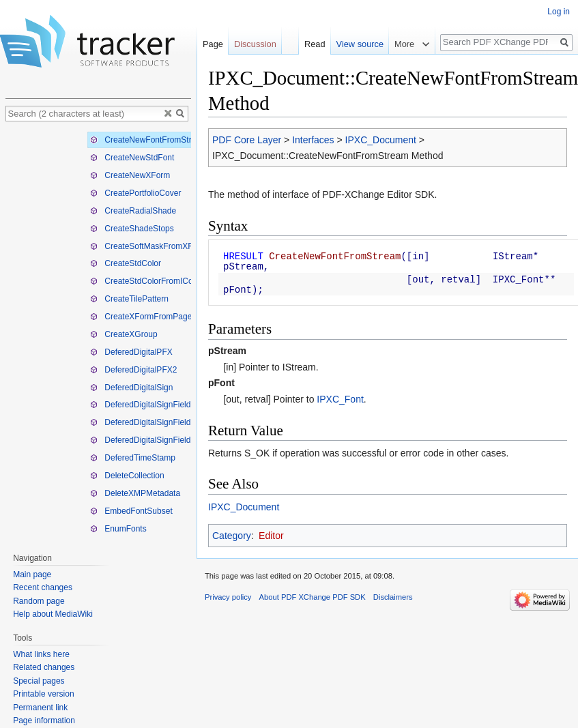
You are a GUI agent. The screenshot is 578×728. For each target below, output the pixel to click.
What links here (41, 654)
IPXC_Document (381, 140)
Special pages (39, 681)
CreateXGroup (124, 334)
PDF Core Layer (247, 140)
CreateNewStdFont (132, 158)
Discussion (255, 44)
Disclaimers (393, 597)
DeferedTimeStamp (133, 458)
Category (232, 536)
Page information (44, 720)
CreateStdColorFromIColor (146, 281)
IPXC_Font (340, 399)
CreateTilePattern (129, 299)
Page (213, 44)
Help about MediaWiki (53, 614)
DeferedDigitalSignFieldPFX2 (150, 440)
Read (315, 44)
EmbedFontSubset (131, 511)
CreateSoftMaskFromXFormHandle (161, 246)
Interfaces (313, 140)
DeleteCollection (127, 476)
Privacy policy (228, 597)
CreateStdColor (126, 263)
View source (360, 44)
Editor (271, 536)
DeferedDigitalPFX (131, 352)
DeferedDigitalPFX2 (133, 370)
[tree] (98, 334)
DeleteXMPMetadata (135, 493)
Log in (559, 12)
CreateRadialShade (133, 211)
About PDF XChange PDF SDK (313, 597)
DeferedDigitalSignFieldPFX (148, 422)
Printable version (43, 694)
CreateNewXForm (130, 175)
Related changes (44, 667)
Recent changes (43, 587)
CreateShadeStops (132, 229)
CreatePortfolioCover (135, 193)
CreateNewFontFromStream (149, 140)
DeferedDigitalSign (131, 388)
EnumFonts (118, 529)
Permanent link (40, 708)
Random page (39, 601)
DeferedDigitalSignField (140, 405)
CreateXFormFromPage (141, 317)
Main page (32, 574)
